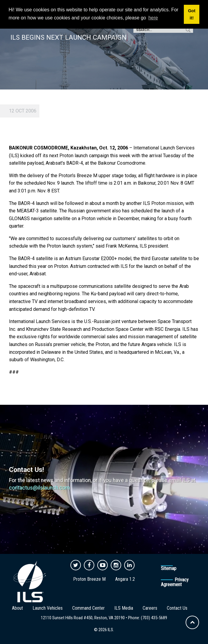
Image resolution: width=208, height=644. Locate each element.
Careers (150, 608)
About (17, 608)
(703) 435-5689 (154, 618)
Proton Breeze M (89, 579)
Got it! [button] (192, 14)
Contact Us (177, 608)
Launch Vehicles (48, 608)
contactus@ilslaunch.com (39, 488)
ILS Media (124, 608)
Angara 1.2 (125, 579)
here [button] (153, 18)
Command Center (88, 608)
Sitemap (169, 568)
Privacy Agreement (175, 582)
